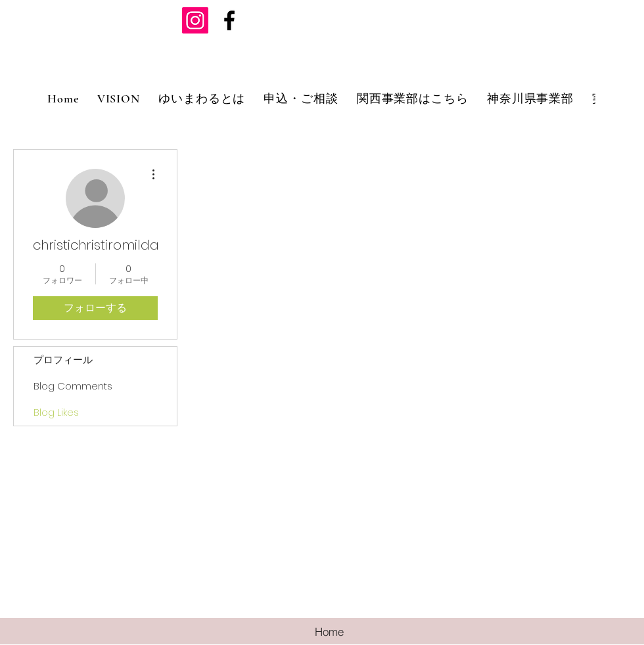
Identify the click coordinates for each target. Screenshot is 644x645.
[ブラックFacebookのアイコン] (229, 20)
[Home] (329, 631)
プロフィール (63, 360)
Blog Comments (73, 386)
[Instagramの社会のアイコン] (195, 20)
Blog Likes (56, 412)
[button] (202, 99)
